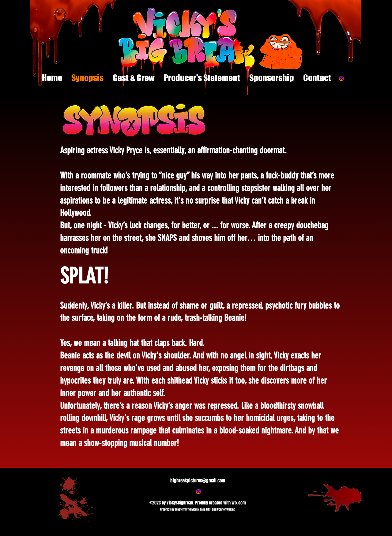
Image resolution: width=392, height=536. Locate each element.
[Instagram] (341, 78)
